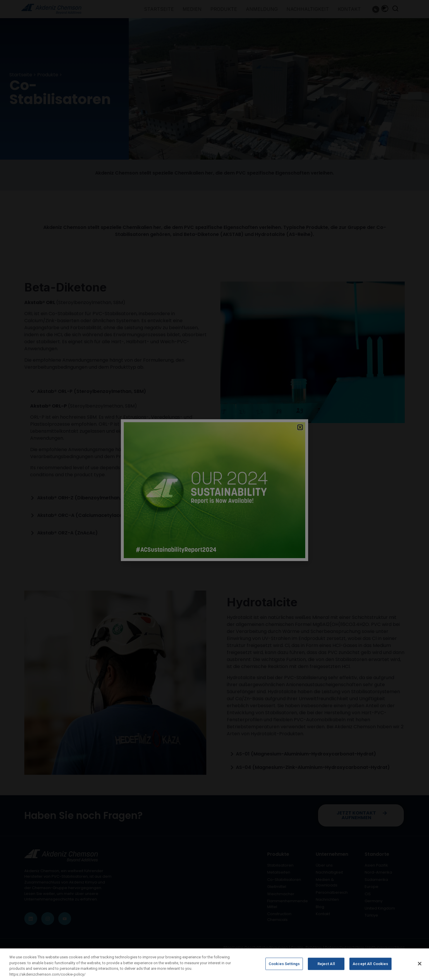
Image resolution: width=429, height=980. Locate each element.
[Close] (420, 967)
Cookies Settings (284, 967)
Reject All (326, 967)
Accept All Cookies (370, 967)
